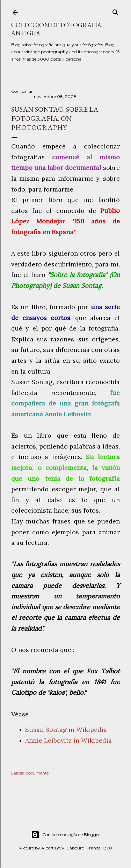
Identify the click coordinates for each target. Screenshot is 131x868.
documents (37, 773)
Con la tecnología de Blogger (65, 835)
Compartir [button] (22, 91)
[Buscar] (116, 11)
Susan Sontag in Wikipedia (66, 730)
